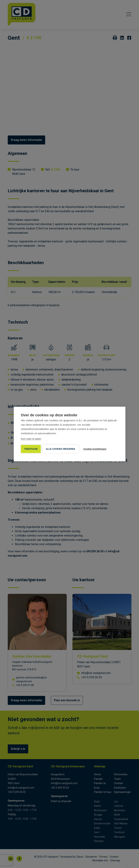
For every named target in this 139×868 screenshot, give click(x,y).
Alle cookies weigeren (61, 449)
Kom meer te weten (31, 439)
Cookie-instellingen (95, 449)
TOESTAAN (31, 449)
